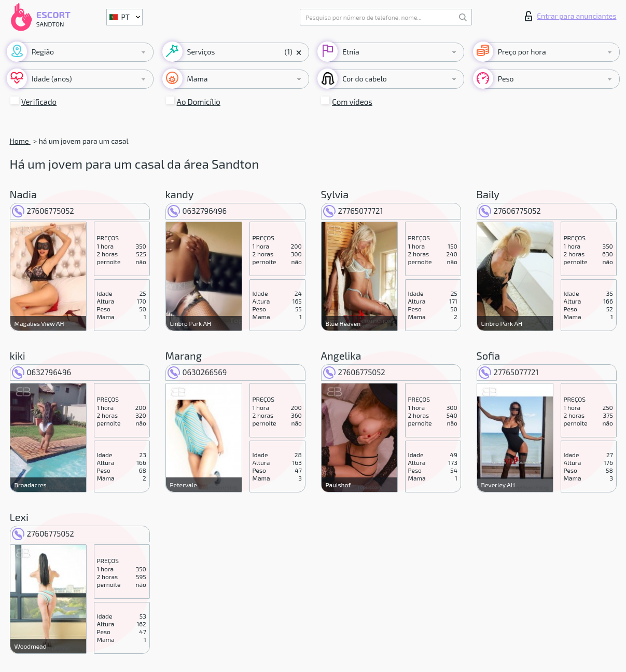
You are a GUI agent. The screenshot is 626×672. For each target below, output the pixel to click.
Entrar (571, 16)
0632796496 (197, 211)
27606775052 (43, 211)
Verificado (39, 102)
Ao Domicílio (199, 102)
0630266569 (197, 372)
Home (20, 141)
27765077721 (353, 211)
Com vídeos (352, 102)
